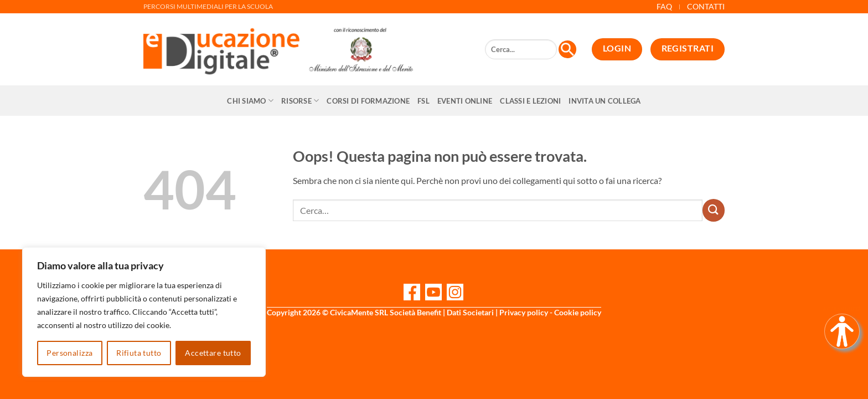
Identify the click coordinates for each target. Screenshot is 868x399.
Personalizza (69, 353)
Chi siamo (250, 101)
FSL (423, 101)
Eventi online (465, 101)
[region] (144, 312)
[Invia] (714, 210)
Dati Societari (470, 312)
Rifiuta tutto (139, 353)
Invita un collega (604, 101)
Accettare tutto (213, 353)
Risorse (300, 101)
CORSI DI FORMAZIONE (368, 101)
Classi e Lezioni (530, 101)
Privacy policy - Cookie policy (550, 312)
